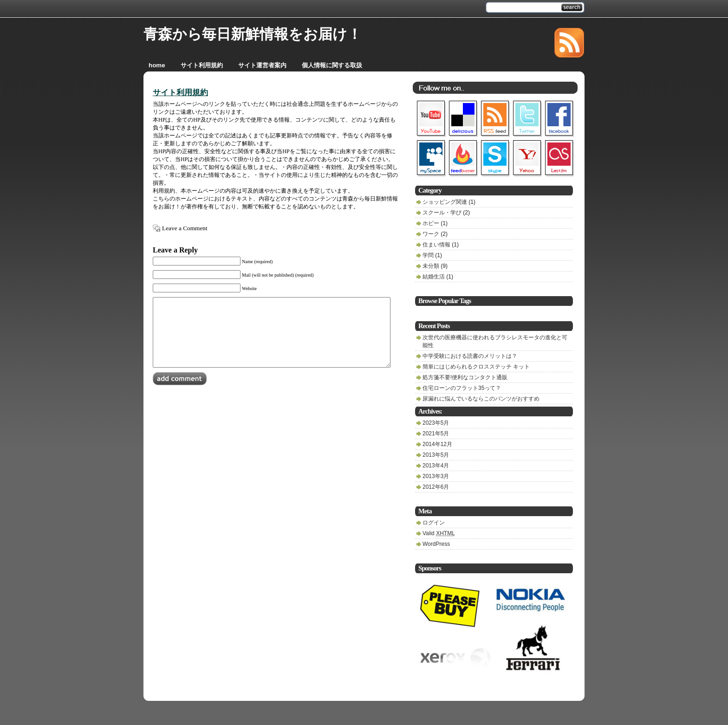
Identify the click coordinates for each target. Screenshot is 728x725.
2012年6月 (436, 487)
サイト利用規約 (180, 93)
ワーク (431, 234)
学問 (428, 255)
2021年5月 (436, 434)
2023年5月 (436, 423)
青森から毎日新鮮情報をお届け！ (253, 34)
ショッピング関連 (445, 202)
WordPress (436, 544)
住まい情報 (436, 245)
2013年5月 (436, 455)
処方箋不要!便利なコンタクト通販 (465, 377)
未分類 (431, 266)
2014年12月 (437, 444)
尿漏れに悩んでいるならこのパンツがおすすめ (481, 399)
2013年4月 (436, 466)
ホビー (431, 223)
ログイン (434, 523)
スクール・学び (442, 213)
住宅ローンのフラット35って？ (462, 388)
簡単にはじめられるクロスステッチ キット (476, 367)
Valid (439, 533)
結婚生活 (434, 277)
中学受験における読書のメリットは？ (470, 356)
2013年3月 (436, 476)
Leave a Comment (185, 228)
